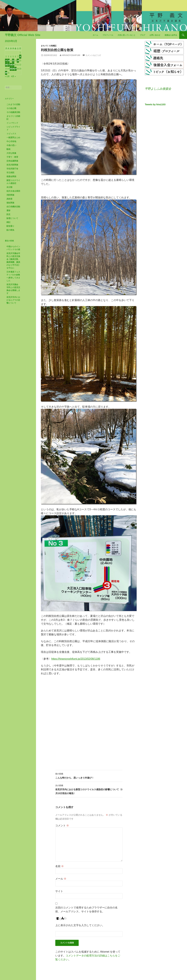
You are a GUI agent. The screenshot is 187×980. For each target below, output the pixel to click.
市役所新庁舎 (12, 169)
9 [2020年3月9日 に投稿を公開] (6, 61)
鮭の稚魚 (10, 230)
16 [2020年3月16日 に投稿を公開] (6, 65)
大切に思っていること (127, 35)
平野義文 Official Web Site (23, 35)
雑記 (8, 222)
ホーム (95, 35)
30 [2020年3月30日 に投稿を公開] (6, 73)
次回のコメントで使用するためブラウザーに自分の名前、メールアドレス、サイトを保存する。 (86, 910)
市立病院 (10, 173)
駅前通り (10, 226)
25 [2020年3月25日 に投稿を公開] (11, 69)
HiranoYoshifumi (71, 55)
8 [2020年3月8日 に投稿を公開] (20, 57)
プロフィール (108, 35)
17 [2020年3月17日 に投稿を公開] (8, 65)
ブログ (142, 35)
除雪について (12, 218)
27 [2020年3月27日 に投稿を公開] (15, 69)
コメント (62, 826)
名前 (60, 866)
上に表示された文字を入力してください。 (80, 925)
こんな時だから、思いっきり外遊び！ (89, 775)
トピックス (11, 134)
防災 (8, 214)
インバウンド (12, 123)
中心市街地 (11, 141)
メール (61, 879)
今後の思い (11, 145)
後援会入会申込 (171, 35)
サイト (59, 891)
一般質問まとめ (13, 138)
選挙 (8, 211)
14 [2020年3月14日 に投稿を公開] (18, 61)
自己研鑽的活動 (13, 207)
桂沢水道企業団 (13, 191)
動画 (8, 149)
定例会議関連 (12, 161)
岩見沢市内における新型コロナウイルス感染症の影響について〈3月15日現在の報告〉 (89, 789)
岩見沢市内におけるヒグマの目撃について (13, 300)
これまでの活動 (13, 104)
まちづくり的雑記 (49, 46)
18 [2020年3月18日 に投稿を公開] (11, 65)
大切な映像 (11, 153)
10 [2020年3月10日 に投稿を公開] (8, 61)
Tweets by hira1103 (155, 104)
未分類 (9, 187)
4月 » (14, 76)
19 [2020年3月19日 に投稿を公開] (13, 65)
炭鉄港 (9, 199)
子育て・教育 (12, 157)
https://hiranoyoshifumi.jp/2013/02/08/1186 (76, 659)
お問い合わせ (155, 35)
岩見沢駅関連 (12, 165)
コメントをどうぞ (93, 55)
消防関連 (10, 195)
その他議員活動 (13, 112)
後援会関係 (11, 176)
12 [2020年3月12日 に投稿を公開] (13, 61)
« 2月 (7, 76)
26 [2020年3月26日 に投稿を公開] (13, 69)
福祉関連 (10, 203)
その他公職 (11, 108)
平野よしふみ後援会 (158, 89)
